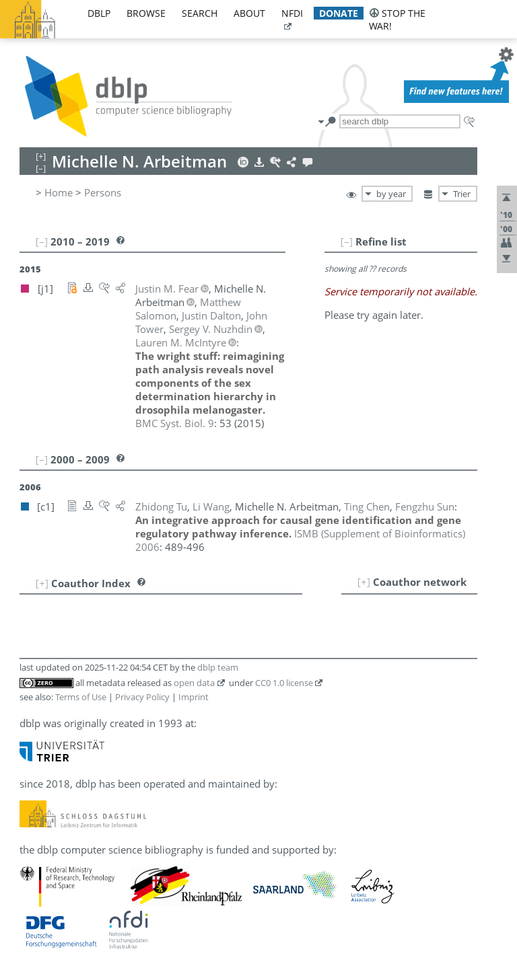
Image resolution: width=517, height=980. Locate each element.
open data (194, 683)
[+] (364, 582)
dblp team (218, 667)
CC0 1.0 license (284, 683)
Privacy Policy (142, 697)
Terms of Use (81, 697)
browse (146, 13)
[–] (347, 241)
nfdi (292, 13)
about (249, 13)
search (200, 13)
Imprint (194, 697)
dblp (99, 13)
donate (339, 13)
